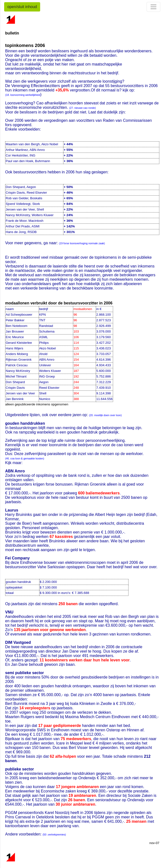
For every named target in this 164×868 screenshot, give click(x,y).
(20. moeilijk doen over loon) (105, 415)
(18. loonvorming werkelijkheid (23, 95)
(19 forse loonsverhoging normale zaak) (82, 243)
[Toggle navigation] (153, 7)
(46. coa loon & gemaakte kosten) (25, 458)
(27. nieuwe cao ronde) (82, 108)
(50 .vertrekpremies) (54, 835)
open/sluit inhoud (22, 7)
